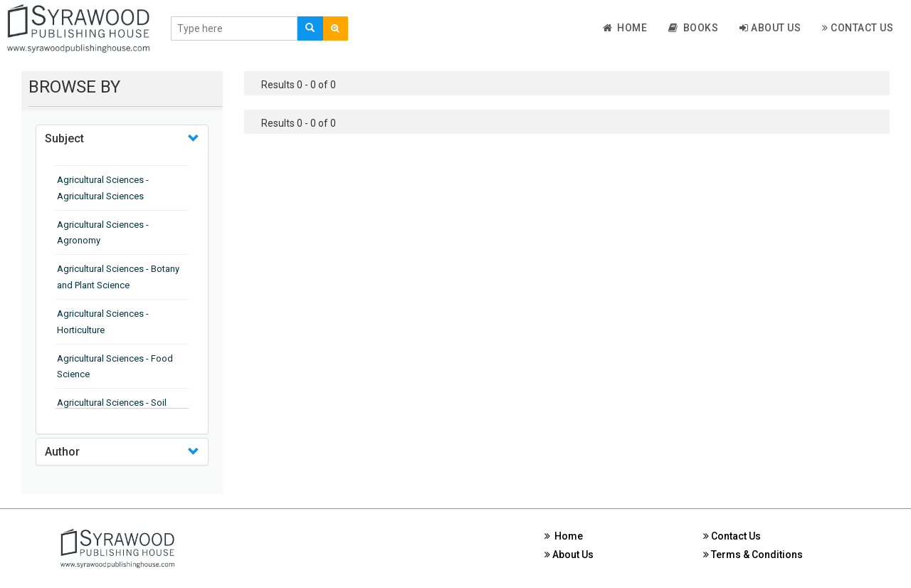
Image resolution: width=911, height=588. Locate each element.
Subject (64, 138)
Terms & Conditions (753, 555)
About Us (770, 28)
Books (693, 28)
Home (625, 28)
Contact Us (858, 28)
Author (62, 452)
